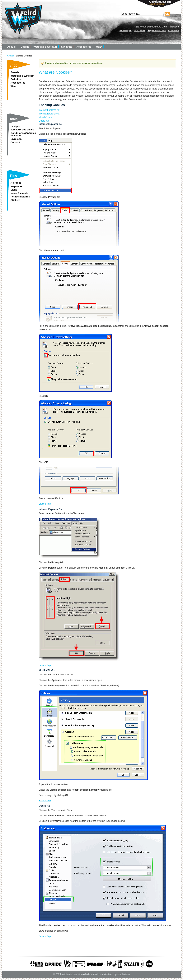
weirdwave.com (69, 974)
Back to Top (45, 504)
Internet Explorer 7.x (49, 110)
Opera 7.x (44, 121)
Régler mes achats (157, 30)
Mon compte (126, 30)
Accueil (11, 56)
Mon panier (140, 30)
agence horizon (122, 974)
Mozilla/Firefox (46, 117)
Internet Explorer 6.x (49, 114)
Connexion (174, 30)
